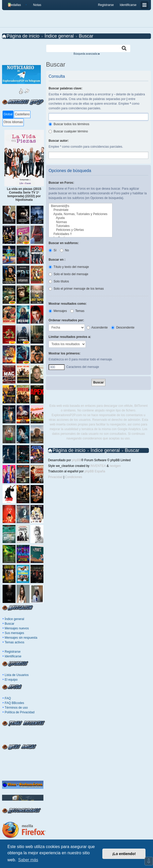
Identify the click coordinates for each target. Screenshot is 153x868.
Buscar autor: (59, 141)
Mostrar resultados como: (68, 304)
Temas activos (14, 642)
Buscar (9, 624)
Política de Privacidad (20, 712)
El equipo (11, 680)
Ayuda (81, 218)
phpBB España (95, 471)
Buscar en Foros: (61, 183)
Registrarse (13, 652)
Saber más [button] (28, 860)
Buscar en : (57, 260)
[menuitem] (35, 5)
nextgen (115, 466)
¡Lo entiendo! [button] (124, 854)
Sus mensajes (14, 633)
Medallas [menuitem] (15, 5)
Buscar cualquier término (68, 131)
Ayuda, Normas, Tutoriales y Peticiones (81, 214)
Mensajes (58, 311)
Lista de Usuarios (17, 675)
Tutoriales (81, 226)
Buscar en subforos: (64, 243)
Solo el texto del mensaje (68, 274)
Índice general (14, 619)
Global (8, 114)
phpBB (76, 460)
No (64, 250)
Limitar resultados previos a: (70, 337)
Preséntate (81, 210)
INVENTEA (98, 466)
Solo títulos (59, 281)
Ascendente (97, 328)
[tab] (8, 115)
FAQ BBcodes (14, 703)
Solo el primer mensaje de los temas (76, 289)
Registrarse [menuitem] (106, 5)
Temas (77, 311)
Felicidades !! (81, 234)
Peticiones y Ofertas (81, 230)
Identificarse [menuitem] (128, 5)
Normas (81, 222)
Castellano (22, 114)
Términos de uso (16, 708)
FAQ (8, 698)
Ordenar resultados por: (66, 320)
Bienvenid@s (81, 206)
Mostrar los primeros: (64, 353)
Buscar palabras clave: (66, 88)
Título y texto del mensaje (69, 267)
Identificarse (13, 656)
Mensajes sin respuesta (21, 638)
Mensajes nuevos (17, 628)
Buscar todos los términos (69, 124)
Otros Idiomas (13, 122)
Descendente (123, 328)
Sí (53, 250)
